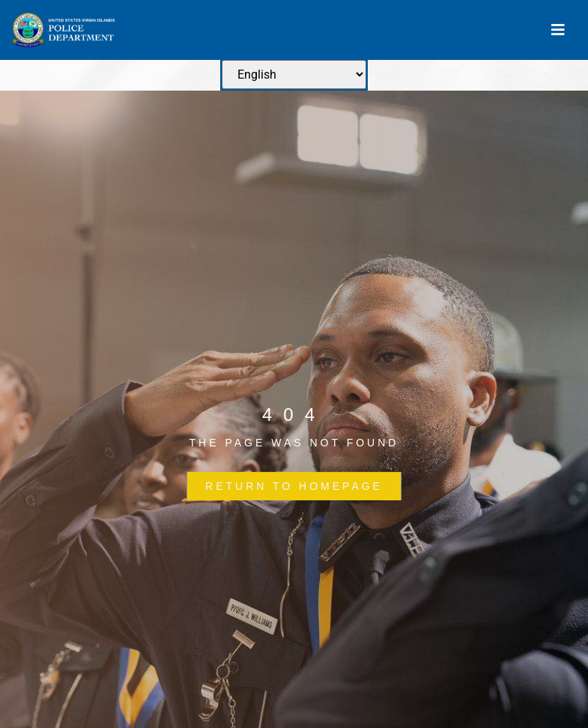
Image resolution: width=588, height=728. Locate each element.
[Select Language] (294, 75)
